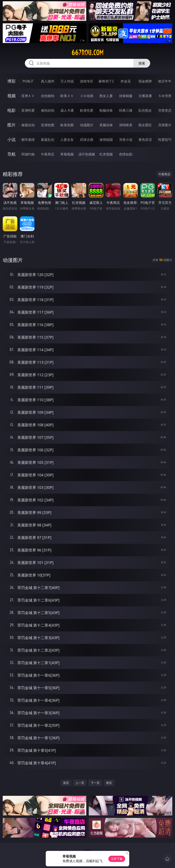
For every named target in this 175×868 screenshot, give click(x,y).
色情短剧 (126, 154)
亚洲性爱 (28, 110)
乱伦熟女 (145, 110)
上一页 (80, 783)
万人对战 (67, 81)
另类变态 (165, 110)
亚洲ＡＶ (28, 96)
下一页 (95, 783)
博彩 (11, 81)
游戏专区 (87, 81)
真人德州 (48, 81)
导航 (11, 154)
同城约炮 (28, 154)
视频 (11, 96)
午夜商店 (48, 154)
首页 (66, 783)
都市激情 (28, 140)
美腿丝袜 (106, 125)
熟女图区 (145, 125)
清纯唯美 (126, 125)
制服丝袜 (106, 110)
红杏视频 (106, 154)
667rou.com (87, 53)
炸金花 (126, 81)
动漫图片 (87, 125)
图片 (11, 125)
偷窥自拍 (28, 125)
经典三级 (126, 110)
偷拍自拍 (48, 110)
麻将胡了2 (106, 81)
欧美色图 (67, 125)
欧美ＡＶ (67, 96)
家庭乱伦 (48, 140)
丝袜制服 (126, 96)
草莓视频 (67, 154)
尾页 (109, 783)
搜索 (142, 63)
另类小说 (126, 140)
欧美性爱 (87, 110)
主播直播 (145, 96)
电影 (11, 110)
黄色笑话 (145, 140)
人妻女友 (67, 140)
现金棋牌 (145, 81)
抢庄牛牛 (165, 81)
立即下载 (117, 859)
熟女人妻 (106, 96)
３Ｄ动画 (87, 96)
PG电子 (28, 81)
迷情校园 (106, 140)
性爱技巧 (165, 140)
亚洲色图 (48, 125)
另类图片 (165, 125)
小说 (11, 139)
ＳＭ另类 (165, 96)
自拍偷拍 (48, 96)
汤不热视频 (87, 154)
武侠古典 (87, 140)
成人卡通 (67, 110)
